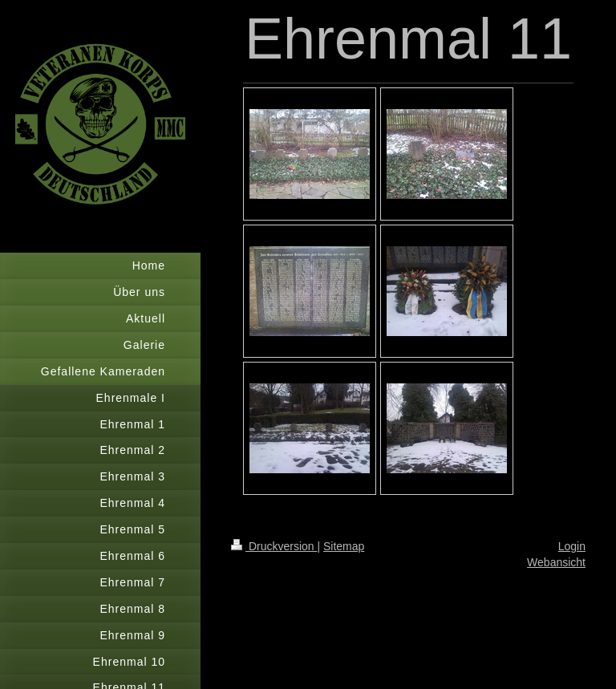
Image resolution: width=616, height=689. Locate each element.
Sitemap (344, 546)
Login (572, 546)
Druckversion (274, 546)
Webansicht (556, 562)
